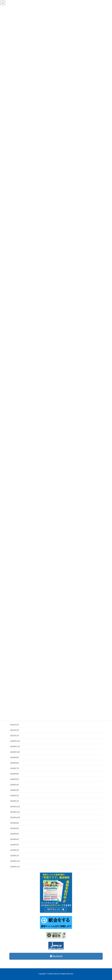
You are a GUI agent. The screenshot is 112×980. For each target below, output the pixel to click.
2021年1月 (15, 736)
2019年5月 (15, 834)
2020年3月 (15, 790)
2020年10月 (15, 752)
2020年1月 (15, 801)
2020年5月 (15, 779)
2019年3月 (15, 845)
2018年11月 (15, 867)
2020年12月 (15, 741)
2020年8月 (15, 763)
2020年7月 (15, 768)
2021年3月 (15, 725)
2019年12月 (15, 807)
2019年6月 (15, 828)
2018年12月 (15, 861)
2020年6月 (15, 774)
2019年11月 (15, 812)
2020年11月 (15, 746)
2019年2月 (15, 850)
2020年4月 (15, 785)
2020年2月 (15, 796)
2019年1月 (15, 856)
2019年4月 (15, 839)
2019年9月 (15, 823)
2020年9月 (15, 757)
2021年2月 (15, 730)
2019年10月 (15, 817)
